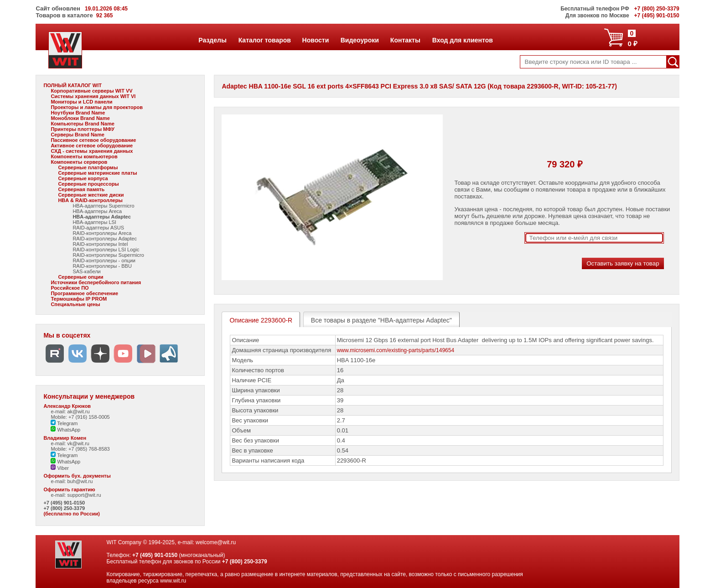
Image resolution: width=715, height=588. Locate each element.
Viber (60, 468)
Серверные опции (80, 277)
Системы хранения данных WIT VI (93, 96)
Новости (316, 40)
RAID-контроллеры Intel (100, 244)
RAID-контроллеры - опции (104, 260)
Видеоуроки (360, 40)
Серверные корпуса (83, 178)
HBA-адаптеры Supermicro (103, 206)
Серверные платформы (88, 167)
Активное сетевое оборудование (92, 146)
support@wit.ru (84, 495)
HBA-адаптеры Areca (97, 211)
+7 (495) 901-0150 (64, 503)
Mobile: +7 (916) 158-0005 (80, 417)
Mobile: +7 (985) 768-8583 (80, 449)
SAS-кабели (86, 271)
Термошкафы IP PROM (79, 299)
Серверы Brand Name (77, 135)
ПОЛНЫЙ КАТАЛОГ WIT (73, 85)
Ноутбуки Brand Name (78, 113)
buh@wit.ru (80, 481)
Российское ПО (70, 288)
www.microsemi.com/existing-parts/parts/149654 (396, 350)
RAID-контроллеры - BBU (102, 266)
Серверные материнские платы (97, 173)
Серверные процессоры (88, 184)
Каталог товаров (264, 40)
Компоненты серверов (79, 162)
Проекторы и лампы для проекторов (97, 107)
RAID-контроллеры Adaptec (105, 239)
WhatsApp (65, 430)
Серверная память (81, 189)
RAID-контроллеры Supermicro (108, 255)
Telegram (64, 423)
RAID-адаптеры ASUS (98, 228)
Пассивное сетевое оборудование (93, 140)
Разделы (212, 40)
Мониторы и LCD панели (81, 102)
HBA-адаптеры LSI (94, 222)
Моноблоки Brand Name (80, 118)
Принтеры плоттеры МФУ (83, 129)
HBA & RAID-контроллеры (90, 200)
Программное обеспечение (84, 293)
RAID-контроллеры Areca (102, 233)
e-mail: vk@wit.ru (70, 443)
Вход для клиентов (462, 40)
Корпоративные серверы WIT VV (91, 91)
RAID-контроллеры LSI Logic (106, 250)
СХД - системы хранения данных (92, 151)
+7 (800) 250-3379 (64, 508)
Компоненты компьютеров (84, 156)
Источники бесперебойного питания (96, 282)
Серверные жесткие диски (91, 195)
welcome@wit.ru (216, 542)
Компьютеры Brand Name (82, 124)
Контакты (405, 40)
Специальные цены (75, 304)
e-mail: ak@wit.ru (70, 411)
